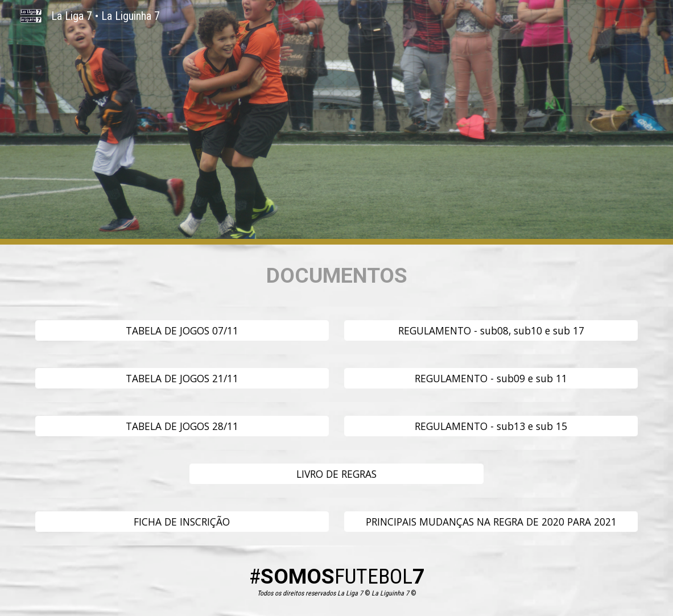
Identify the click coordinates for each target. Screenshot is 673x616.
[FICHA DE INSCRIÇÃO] (182, 522)
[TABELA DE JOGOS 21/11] (182, 379)
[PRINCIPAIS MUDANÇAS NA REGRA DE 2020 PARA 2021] (491, 522)
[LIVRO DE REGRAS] (336, 474)
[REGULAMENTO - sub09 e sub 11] (491, 379)
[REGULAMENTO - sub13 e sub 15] (491, 426)
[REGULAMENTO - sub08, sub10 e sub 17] (491, 331)
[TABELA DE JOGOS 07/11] (182, 331)
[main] (337, 276)
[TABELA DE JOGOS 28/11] (182, 426)
